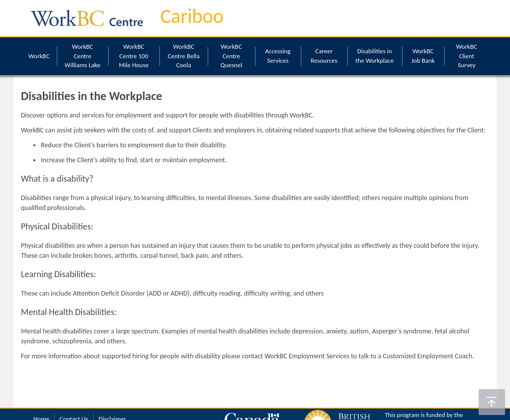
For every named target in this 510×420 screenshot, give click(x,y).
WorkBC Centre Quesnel (231, 56)
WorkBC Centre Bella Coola (184, 56)
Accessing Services (278, 56)
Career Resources (324, 56)
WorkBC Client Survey (467, 56)
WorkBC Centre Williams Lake (83, 56)
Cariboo (192, 16)
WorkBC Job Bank (423, 56)
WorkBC (39, 56)
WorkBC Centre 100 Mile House (134, 56)
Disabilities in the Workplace (375, 56)
